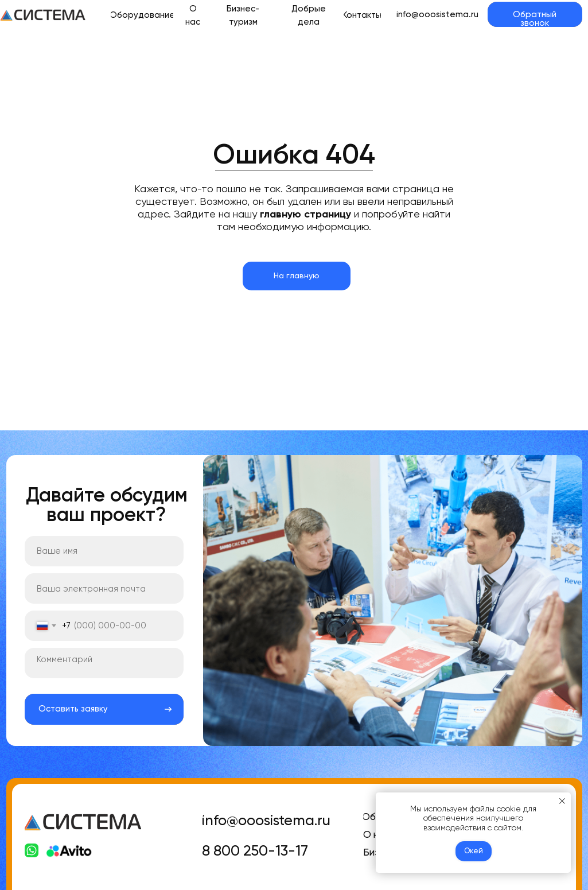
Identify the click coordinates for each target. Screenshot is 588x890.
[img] (43, 15)
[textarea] (104, 663)
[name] (104, 551)
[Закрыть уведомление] (562, 801)
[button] (535, 14)
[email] (104, 588)
